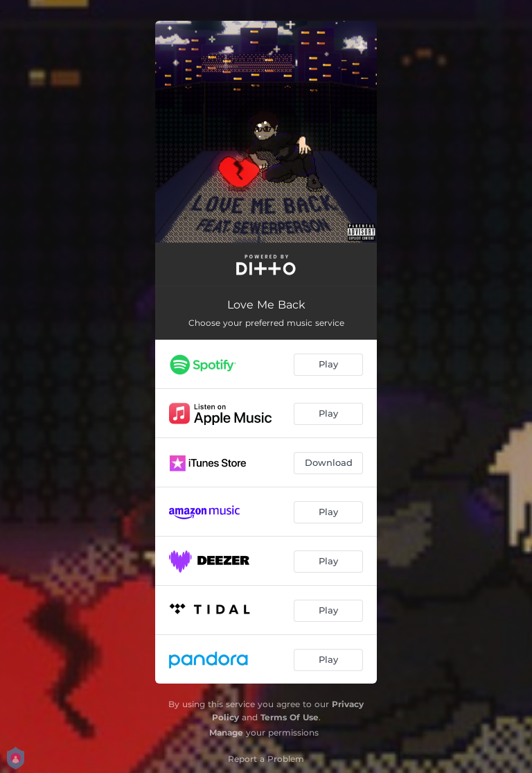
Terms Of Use (290, 717)
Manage (226, 732)
